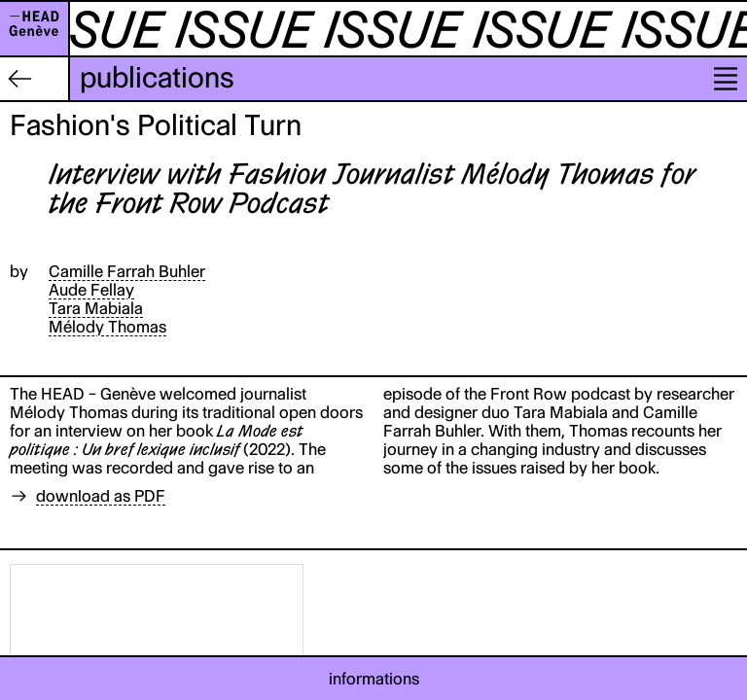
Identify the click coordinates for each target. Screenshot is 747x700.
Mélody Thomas (107, 327)
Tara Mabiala (96, 308)
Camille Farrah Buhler (127, 271)
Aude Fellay (91, 290)
